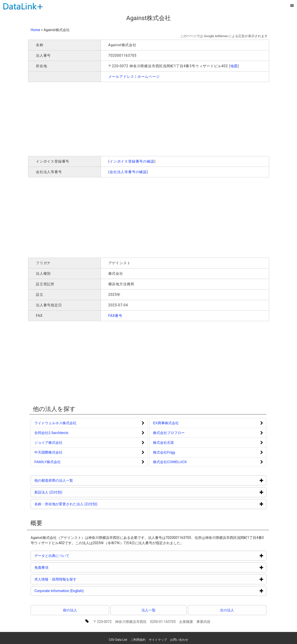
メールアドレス (121, 77)
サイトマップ (158, 640)
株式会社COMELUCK (170, 462)
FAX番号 (116, 316)
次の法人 (227, 610)
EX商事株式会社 (166, 423)
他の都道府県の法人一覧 (73, 480)
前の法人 (70, 610)
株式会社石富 (164, 443)
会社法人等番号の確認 (128, 172)
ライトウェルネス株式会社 (55, 423)
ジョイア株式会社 (48, 443)
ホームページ (149, 77)
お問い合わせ (179, 640)
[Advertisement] (100, 118)
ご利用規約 (138, 640)
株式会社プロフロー (169, 433)
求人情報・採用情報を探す (74, 579)
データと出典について (71, 556)
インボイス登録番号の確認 (132, 161)
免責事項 (60, 567)
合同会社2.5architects (51, 433)
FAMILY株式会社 (48, 462)
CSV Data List (118, 640)
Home (35, 30)
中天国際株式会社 (48, 452)
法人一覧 (148, 610)
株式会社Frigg (164, 452)
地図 (234, 66)
